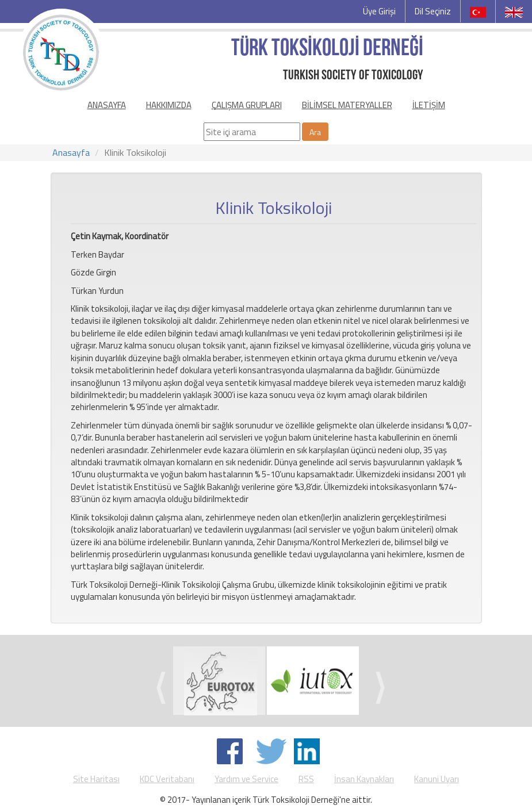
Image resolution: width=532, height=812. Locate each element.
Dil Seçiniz (433, 11)
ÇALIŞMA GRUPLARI (247, 105)
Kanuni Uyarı (437, 779)
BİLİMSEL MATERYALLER (347, 105)
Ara (315, 132)
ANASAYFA (107, 105)
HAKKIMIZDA (169, 105)
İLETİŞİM (429, 105)
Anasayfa (71, 152)
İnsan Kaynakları (364, 779)
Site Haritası (96, 779)
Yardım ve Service (246, 779)
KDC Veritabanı (167, 779)
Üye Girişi (379, 11)
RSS (306, 779)
